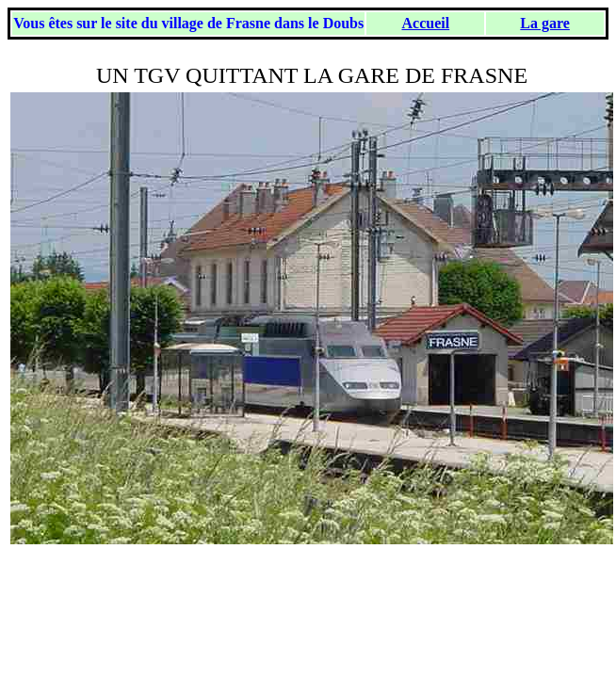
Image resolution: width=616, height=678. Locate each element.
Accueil (425, 23)
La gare (545, 23)
